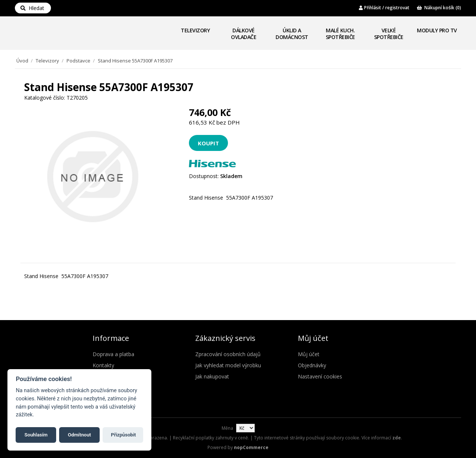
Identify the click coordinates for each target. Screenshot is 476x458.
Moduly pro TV (437, 30)
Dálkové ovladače (244, 34)
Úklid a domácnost (292, 34)
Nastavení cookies (320, 376)
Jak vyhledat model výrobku (228, 365)
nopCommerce (251, 447)
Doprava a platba (113, 354)
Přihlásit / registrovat (384, 8)
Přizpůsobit (123, 435)
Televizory (195, 30)
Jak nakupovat (212, 376)
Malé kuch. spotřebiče (340, 34)
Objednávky (312, 365)
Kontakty (103, 365)
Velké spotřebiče (389, 34)
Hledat (32, 8)
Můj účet (309, 354)
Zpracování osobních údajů (228, 354)
